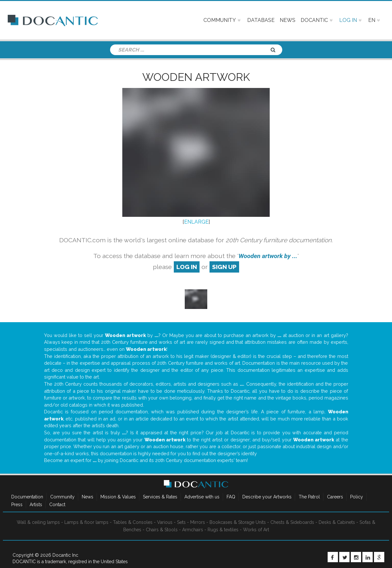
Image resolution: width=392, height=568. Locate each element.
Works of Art (256, 530)
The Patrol (309, 497)
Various (165, 522)
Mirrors (198, 522)
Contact (57, 505)
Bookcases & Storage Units (238, 522)
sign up (224, 267)
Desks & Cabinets (337, 522)
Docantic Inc (65, 555)
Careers (335, 497)
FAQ (231, 497)
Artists (36, 505)
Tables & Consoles (133, 522)
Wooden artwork (196, 77)
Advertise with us (202, 497)
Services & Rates (160, 497)
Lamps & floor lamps (86, 522)
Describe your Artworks (267, 497)
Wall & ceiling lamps (38, 522)
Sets (181, 522)
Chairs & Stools (162, 530)
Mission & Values (118, 497)
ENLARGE (196, 222)
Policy (357, 497)
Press (17, 505)
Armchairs (193, 530)
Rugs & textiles (223, 530)
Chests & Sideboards (292, 522)
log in (187, 267)
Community (62, 497)
